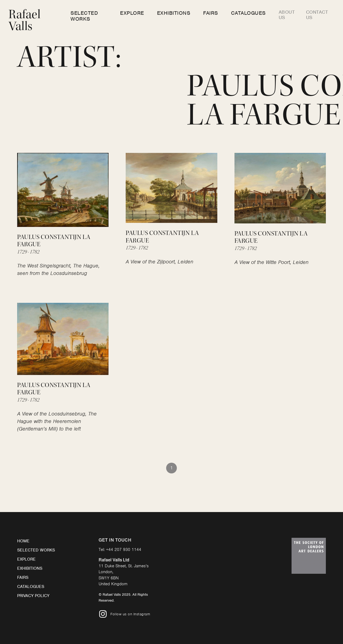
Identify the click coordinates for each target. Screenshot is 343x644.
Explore (132, 13)
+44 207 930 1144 (124, 550)
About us (287, 15)
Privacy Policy (33, 596)
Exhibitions (174, 13)
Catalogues (248, 13)
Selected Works (84, 16)
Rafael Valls (25, 20)
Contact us (317, 15)
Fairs (211, 13)
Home (23, 541)
